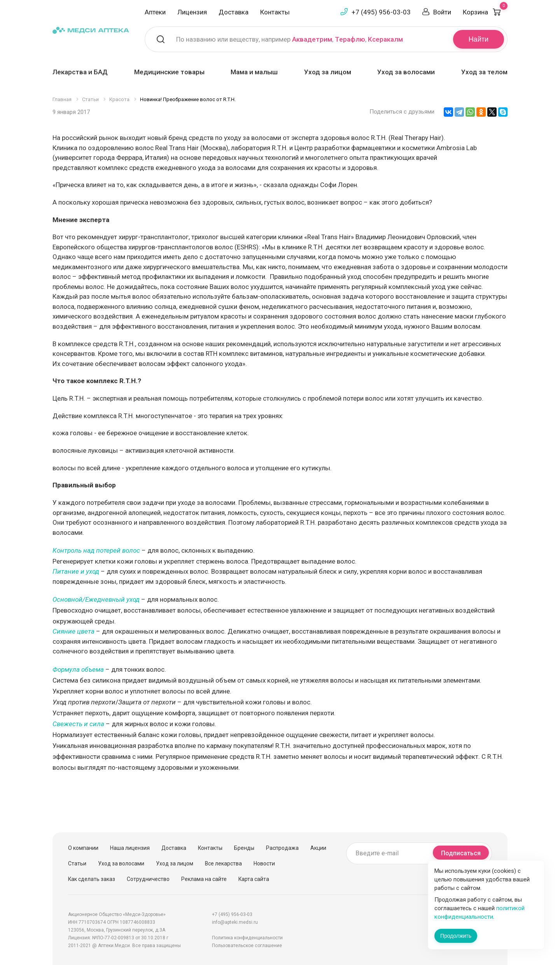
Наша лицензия (130, 848)
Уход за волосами (406, 72)
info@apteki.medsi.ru (235, 922)
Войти (442, 12)
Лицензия (192, 12)
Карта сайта (254, 879)
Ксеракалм (385, 39)
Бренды (244, 848)
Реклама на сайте (204, 879)
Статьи (77, 863)
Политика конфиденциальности (247, 938)
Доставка (234, 12)
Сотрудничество (148, 879)
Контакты (275, 12)
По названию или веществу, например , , (290, 39)
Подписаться (461, 853)
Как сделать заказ (92, 879)
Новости (264, 863)
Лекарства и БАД (80, 72)
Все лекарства (223, 863)
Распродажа (282, 848)
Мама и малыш (254, 72)
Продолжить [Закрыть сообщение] (456, 936)
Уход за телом (484, 72)
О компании (83, 848)
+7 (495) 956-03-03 (381, 12)
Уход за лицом (328, 72)
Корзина (485, 12)
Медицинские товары (169, 72)
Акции (318, 848)
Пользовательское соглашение (247, 946)
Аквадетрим (312, 39)
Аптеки (155, 12)
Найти (479, 39)
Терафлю (350, 39)
